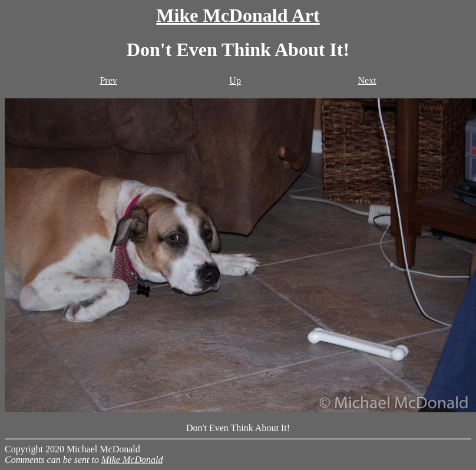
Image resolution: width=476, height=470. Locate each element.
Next (367, 80)
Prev (108, 80)
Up (235, 80)
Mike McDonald (132, 460)
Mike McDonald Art (238, 15)
